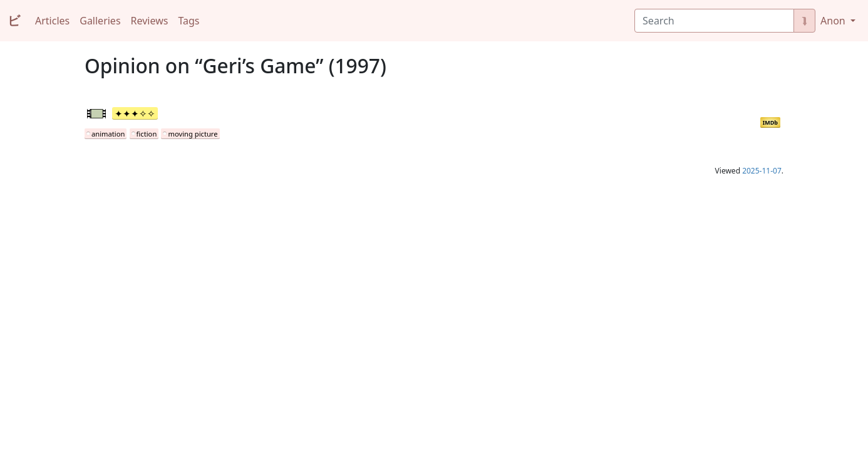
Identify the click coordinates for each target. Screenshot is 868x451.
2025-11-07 (762, 171)
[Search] (714, 21)
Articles (52, 21)
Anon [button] (834, 21)
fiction (147, 134)
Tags (189, 21)
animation (108, 134)
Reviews (150, 21)
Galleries (100, 21)
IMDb (770, 122)
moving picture (193, 134)
